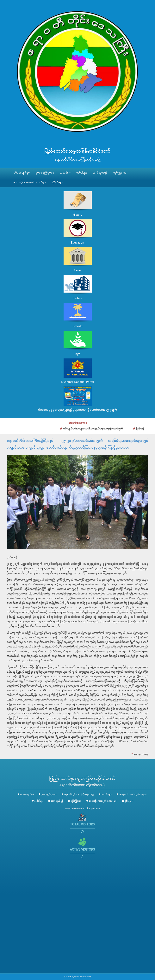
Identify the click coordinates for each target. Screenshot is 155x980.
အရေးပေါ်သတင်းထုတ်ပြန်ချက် (133, 794)
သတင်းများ (106, 794)
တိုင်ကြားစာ (120, 173)
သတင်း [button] (65, 173)
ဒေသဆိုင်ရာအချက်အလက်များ (30, 182)
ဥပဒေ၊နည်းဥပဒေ (45, 173)
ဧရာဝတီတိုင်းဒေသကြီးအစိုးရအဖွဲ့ (79, 794)
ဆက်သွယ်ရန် (100, 173)
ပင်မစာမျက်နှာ (22, 173)
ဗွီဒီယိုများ (58, 182)
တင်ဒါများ (82, 173)
